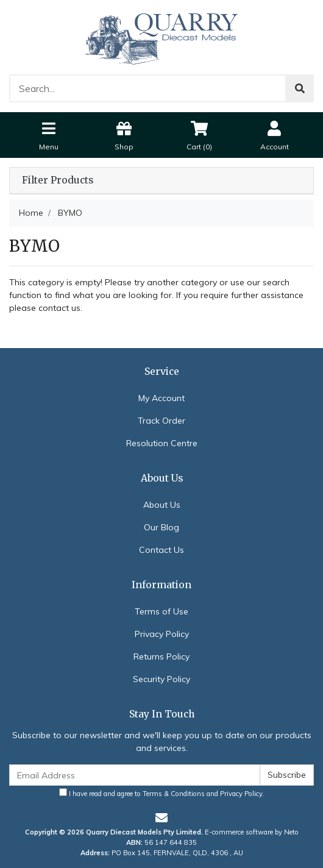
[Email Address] (135, 775)
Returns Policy (161, 656)
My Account (161, 398)
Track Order (161, 421)
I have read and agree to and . (162, 793)
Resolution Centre (162, 443)
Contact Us (161, 550)
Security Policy (161, 679)
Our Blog (161, 527)
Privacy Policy (162, 634)
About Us (162, 505)
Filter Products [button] (58, 180)
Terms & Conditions (174, 794)
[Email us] (161, 818)
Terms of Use (161, 611)
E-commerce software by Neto (252, 832)
